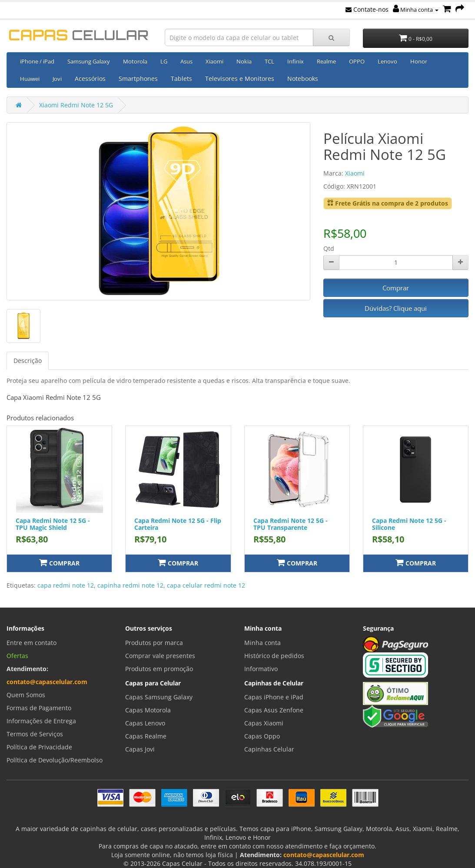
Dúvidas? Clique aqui (396, 308)
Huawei (30, 79)
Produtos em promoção (159, 669)
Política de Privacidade (39, 747)
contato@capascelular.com (47, 682)
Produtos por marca (154, 643)
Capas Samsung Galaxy (159, 697)
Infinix (296, 61)
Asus (186, 61)
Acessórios (90, 78)
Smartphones (138, 78)
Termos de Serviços (35, 734)
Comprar (396, 288)
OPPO (357, 61)
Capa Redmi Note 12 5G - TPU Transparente (291, 524)
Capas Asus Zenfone (274, 710)
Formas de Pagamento (39, 708)
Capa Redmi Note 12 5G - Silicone (409, 524)
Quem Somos (26, 695)
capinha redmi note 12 (130, 585)
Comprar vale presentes (160, 656)
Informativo (261, 669)
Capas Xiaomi (264, 723)
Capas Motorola (148, 710)
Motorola (135, 61)
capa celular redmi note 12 (206, 585)
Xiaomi (214, 61)
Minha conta (416, 10)
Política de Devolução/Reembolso (55, 760)
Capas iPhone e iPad (274, 697)
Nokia (244, 61)
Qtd (329, 248)
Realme (326, 61)
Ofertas (17, 656)
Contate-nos (367, 9)
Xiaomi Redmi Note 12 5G (76, 105)
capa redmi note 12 (66, 585)
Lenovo (387, 61)
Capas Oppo (262, 736)
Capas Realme (146, 736)
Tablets (181, 78)
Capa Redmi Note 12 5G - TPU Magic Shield (53, 524)
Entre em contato (32, 643)
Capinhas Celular (269, 749)
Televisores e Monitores (240, 78)
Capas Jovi (140, 749)
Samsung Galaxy (89, 61)
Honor (419, 61)
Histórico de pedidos (274, 656)
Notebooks (303, 78)
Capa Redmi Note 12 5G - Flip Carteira (178, 524)
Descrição (28, 361)
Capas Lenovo (145, 723)
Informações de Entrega (41, 721)
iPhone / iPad (37, 61)
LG (164, 61)
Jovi (57, 79)
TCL (269, 61)
